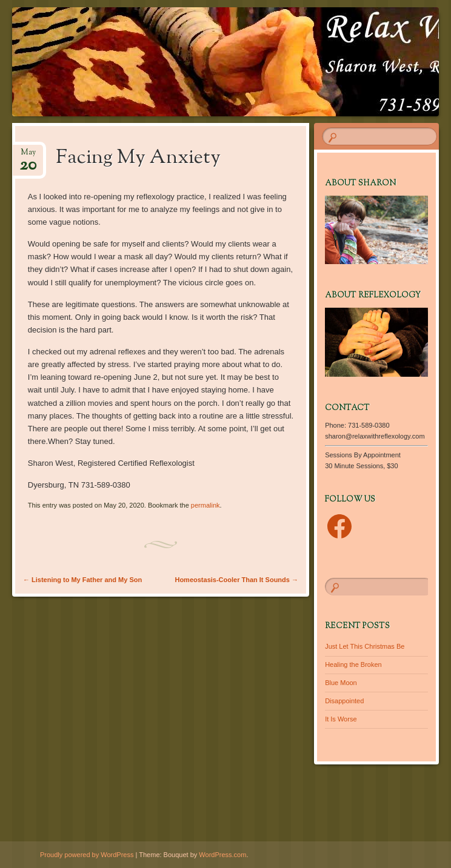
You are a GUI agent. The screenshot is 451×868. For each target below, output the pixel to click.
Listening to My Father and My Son (82, 580)
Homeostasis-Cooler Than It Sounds (236, 580)
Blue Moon (341, 683)
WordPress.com (222, 855)
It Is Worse (341, 719)
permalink (205, 505)
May (28, 156)
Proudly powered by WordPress (87, 855)
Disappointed (344, 701)
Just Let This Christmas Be (365, 646)
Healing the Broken (353, 664)
